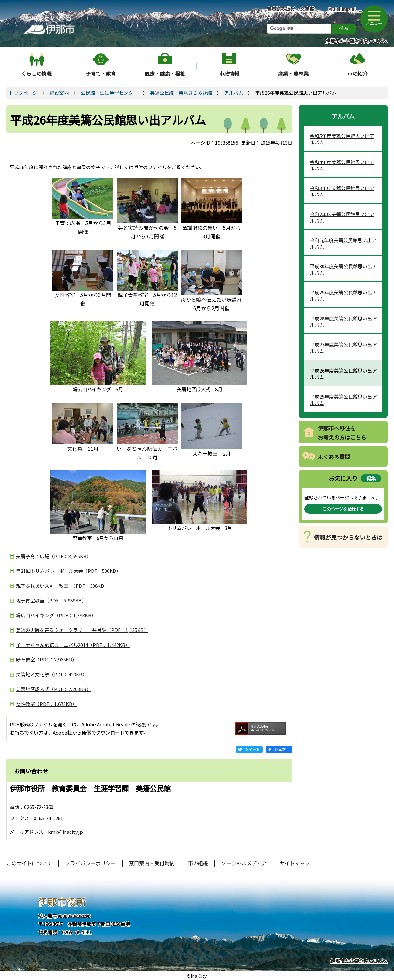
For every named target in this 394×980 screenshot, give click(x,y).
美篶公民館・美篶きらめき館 (181, 93)
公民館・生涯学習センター (109, 93)
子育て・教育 (101, 73)
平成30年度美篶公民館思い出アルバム (343, 269)
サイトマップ (295, 863)
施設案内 (59, 93)
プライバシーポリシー (91, 863)
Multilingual (342, 9)
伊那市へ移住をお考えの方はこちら (342, 433)
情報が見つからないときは (348, 537)
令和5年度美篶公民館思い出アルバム (342, 139)
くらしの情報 (37, 73)
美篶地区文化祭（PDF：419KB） (51, 674)
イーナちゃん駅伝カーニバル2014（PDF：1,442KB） (73, 645)
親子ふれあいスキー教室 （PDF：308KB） (62, 586)
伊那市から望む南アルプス (359, 961)
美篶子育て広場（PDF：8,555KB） (54, 556)
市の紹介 (357, 73)
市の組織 (198, 863)
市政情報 (229, 73)
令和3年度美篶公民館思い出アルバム (342, 191)
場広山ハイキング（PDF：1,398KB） (56, 615)
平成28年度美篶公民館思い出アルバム (343, 322)
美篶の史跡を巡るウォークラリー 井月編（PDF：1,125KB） (82, 630)
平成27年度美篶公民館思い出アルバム (343, 348)
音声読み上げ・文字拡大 (290, 12)
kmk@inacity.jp (65, 832)
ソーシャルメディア (244, 863)
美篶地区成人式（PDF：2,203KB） (54, 689)
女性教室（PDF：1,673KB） (46, 704)
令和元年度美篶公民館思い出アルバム (343, 243)
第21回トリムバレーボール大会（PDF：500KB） (68, 571)
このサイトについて (29, 863)
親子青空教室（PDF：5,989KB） (51, 600)
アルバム (234, 93)
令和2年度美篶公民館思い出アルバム (342, 217)
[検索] (299, 29)
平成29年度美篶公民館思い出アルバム (343, 295)
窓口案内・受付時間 (152, 863)
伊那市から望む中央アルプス (357, 41)
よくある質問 (334, 457)
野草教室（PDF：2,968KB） (46, 659)
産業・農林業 (293, 73)
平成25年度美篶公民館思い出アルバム (343, 400)
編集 (371, 478)
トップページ (23, 93)
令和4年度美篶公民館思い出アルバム (342, 165)
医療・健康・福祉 (165, 73)
